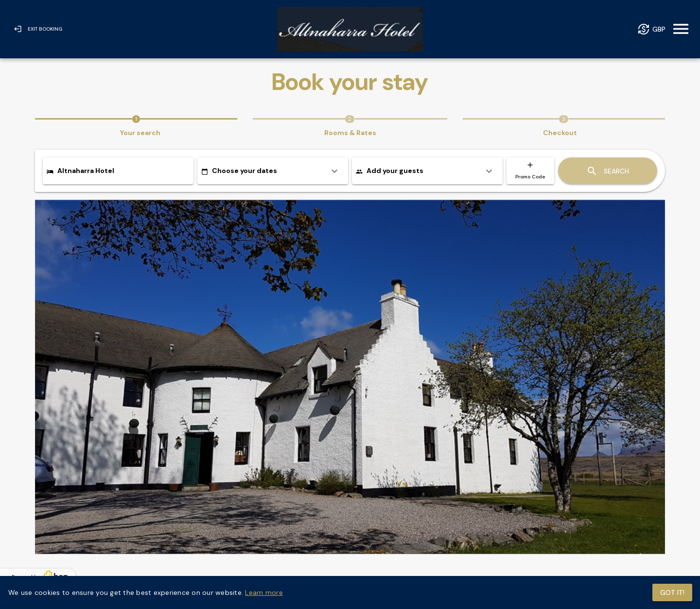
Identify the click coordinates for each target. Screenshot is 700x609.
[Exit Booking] (38, 29)
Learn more (264, 592)
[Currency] (652, 29)
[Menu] (681, 29)
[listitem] (273, 171)
